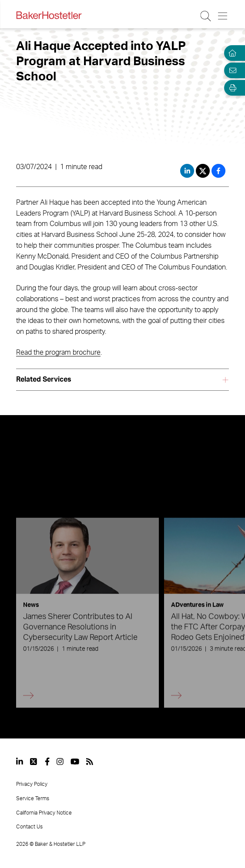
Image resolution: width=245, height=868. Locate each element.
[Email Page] (231, 70)
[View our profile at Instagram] (60, 762)
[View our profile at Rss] (90, 762)
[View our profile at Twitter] (34, 762)
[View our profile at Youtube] (75, 762)
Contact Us (29, 827)
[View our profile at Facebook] (47, 762)
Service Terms (33, 798)
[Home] (231, 53)
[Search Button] (206, 16)
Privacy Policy (32, 784)
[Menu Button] (223, 16)
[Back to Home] (49, 15)
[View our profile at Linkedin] (20, 762)
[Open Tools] (231, 88)
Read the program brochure (58, 353)
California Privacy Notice (44, 813)
